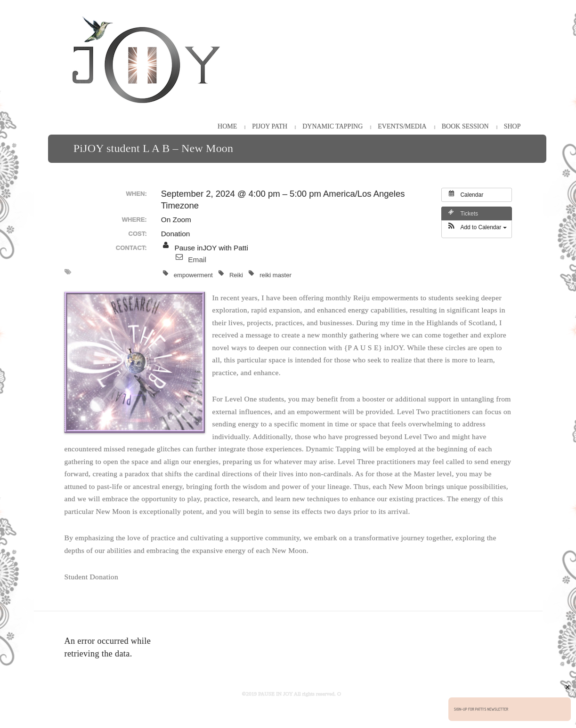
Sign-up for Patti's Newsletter (481, 709)
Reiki (231, 274)
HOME (227, 126)
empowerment (188, 274)
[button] (476, 229)
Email (197, 260)
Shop (512, 126)
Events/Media (402, 126)
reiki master (270, 274)
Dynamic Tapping (333, 126)
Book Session (465, 126)
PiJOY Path (270, 126)
